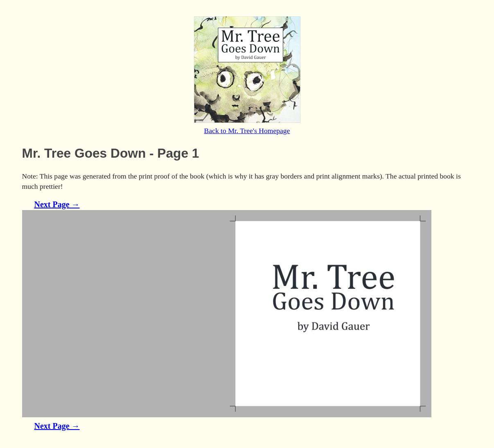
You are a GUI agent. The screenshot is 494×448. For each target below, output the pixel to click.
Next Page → (57, 204)
